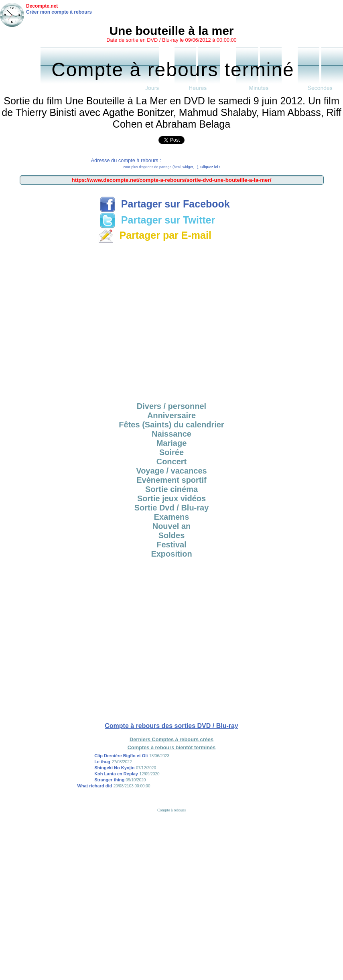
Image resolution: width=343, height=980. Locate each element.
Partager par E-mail (155, 235)
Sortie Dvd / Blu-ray (172, 508)
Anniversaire (171, 415)
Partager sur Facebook (165, 204)
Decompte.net (42, 6)
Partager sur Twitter (157, 220)
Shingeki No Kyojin (114, 768)
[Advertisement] (171, 321)
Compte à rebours (171, 810)
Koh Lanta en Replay (116, 774)
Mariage (172, 443)
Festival (171, 545)
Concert (172, 462)
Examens (172, 517)
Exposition (171, 554)
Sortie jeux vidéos (171, 498)
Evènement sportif (171, 480)
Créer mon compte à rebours (59, 12)
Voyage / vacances (171, 471)
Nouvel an (172, 526)
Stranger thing (110, 780)
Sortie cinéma (171, 489)
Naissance (171, 434)
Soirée (171, 452)
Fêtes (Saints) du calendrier (171, 425)
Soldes (172, 535)
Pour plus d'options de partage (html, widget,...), (171, 167)
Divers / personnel (171, 406)
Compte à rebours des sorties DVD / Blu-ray (171, 726)
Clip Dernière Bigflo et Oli (121, 756)
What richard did (94, 786)
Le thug (102, 762)
